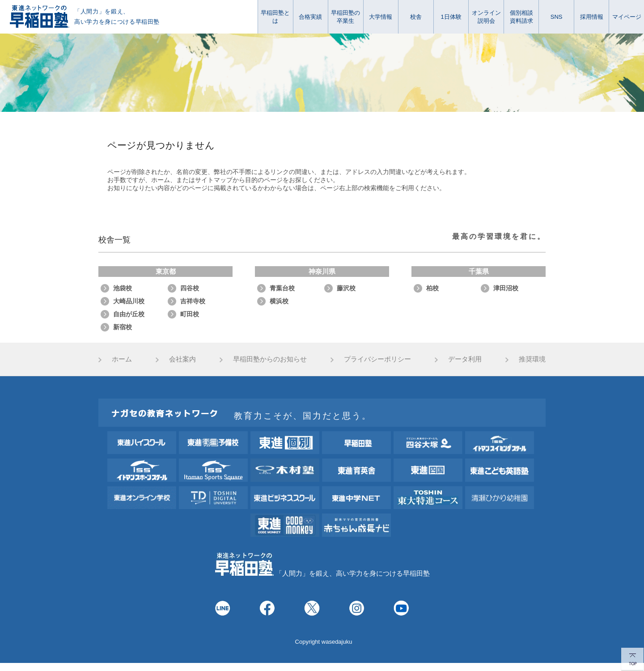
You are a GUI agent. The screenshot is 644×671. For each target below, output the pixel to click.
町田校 (190, 314)
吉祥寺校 (193, 301)
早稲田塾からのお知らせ (270, 359)
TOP (632, 659)
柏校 (432, 288)
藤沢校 (346, 288)
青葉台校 (282, 288)
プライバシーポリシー (377, 359)
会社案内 (182, 359)
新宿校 (123, 327)
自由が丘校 (129, 314)
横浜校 (279, 301)
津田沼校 (506, 288)
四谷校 (190, 288)
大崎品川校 (129, 301)
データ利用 (465, 359)
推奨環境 (532, 359)
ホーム (122, 359)
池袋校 (123, 288)
